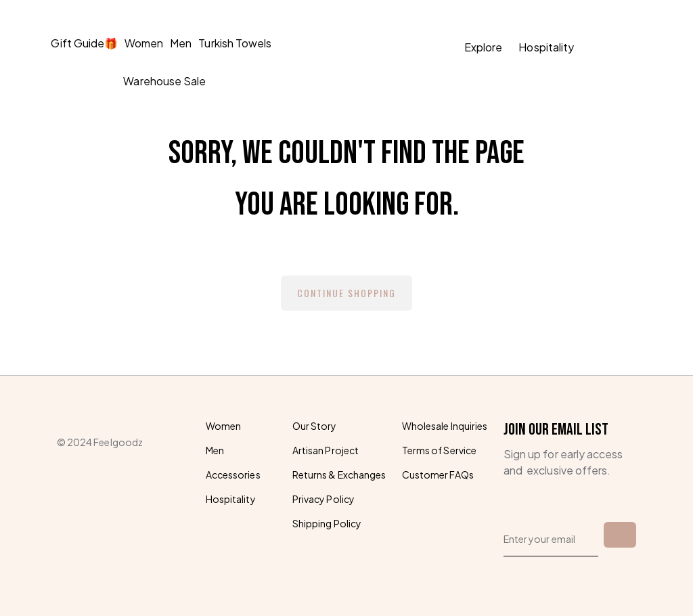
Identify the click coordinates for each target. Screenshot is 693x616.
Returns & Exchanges (339, 475)
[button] (631, 48)
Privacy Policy (323, 499)
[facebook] (64, 503)
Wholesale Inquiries (445, 426)
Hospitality (546, 47)
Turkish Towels (235, 43)
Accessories (233, 475)
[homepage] (342, 47)
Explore (483, 47)
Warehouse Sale (164, 81)
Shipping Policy (327, 523)
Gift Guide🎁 (84, 43)
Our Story (314, 426)
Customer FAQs (438, 475)
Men (181, 43)
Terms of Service (439, 450)
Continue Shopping (346, 293)
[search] (598, 48)
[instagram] (95, 503)
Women (144, 43)
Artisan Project (326, 450)
